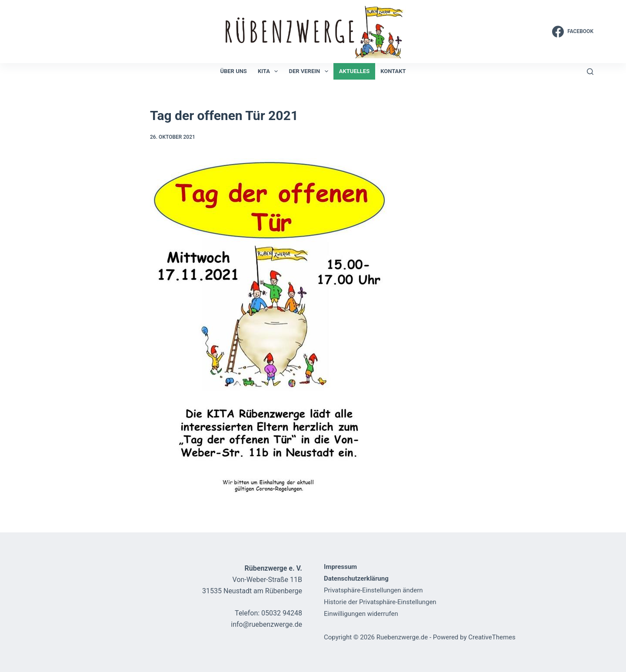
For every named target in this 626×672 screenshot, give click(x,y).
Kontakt (393, 71)
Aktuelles (354, 71)
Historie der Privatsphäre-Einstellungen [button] (380, 602)
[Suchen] (590, 72)
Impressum (340, 567)
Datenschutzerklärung (356, 578)
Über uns (233, 71)
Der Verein (310, 71)
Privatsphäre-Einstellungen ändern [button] (373, 590)
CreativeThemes (492, 637)
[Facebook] (573, 32)
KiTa (270, 71)
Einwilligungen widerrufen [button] (361, 614)
